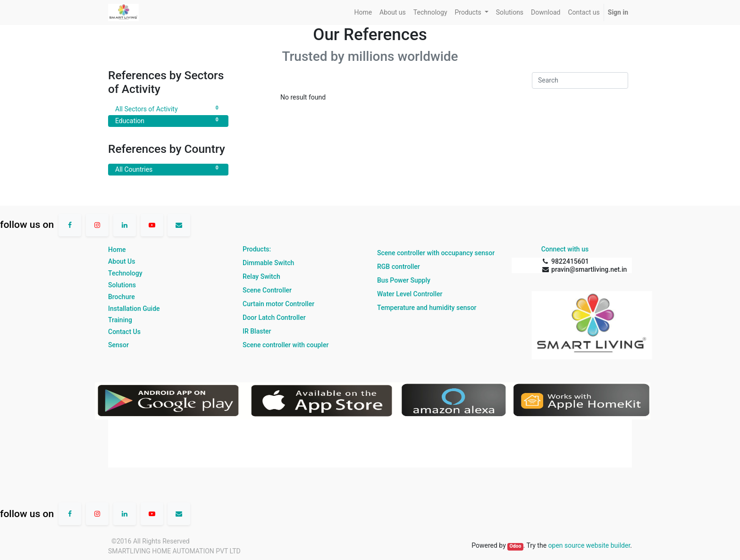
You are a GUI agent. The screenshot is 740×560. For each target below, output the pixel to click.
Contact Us (124, 332)
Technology (125, 273)
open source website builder (589, 545)
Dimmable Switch (268, 263)
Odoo (515, 546)
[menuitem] (363, 13)
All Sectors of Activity (168, 109)
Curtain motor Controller (278, 304)
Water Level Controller (410, 294)
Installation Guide (134, 309)
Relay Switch (261, 276)
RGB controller (399, 267)
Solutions (122, 285)
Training (120, 320)
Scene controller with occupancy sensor (436, 253)
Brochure (122, 297)
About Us (122, 261)
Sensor (118, 345)
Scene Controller (267, 290)
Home (117, 250)
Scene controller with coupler (286, 345)
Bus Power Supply (404, 280)
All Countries (168, 169)
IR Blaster (257, 331)
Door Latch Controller (274, 318)
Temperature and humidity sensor (427, 308)
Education (168, 120)
